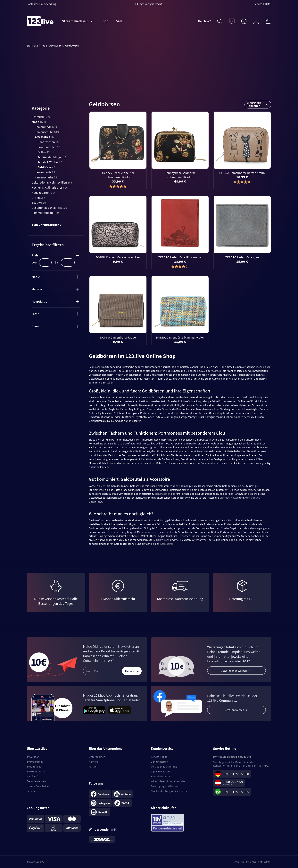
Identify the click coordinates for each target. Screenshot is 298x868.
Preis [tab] (35, 255)
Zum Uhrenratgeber (47, 225)
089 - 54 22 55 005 (236, 792)
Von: (35, 262)
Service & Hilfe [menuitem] (262, 4)
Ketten (235, 498)
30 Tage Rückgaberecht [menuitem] (149, 4)
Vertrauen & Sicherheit (164, 767)
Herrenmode (45, 172)
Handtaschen (49, 142)
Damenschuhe (47, 132)
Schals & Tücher (50, 162)
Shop (104, 21)
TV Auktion (33, 757)
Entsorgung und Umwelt (165, 786)
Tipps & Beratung (161, 771)
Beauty (39, 202)
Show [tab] (35, 326)
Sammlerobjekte (45, 213)
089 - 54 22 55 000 (236, 774)
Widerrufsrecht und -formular (168, 781)
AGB (237, 862)
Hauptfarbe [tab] (39, 301)
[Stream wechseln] (77, 21)
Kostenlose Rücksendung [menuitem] (41, 4)
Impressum (265, 862)
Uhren (38, 198)
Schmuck (41, 117)
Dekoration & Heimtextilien (52, 182)
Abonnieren (132, 671)
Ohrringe (225, 498)
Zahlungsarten (160, 762)
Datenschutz (249, 862)
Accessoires (45, 137)
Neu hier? (204, 21)
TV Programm (35, 762)
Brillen (44, 152)
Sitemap (32, 791)
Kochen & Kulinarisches (50, 187)
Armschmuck (252, 498)
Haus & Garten (44, 193)
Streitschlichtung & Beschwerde (169, 791)
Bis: (57, 262)
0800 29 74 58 (233, 782)
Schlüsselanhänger (52, 157)
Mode (39, 122)
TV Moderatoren (36, 771)
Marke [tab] (36, 277)
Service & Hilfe (159, 757)
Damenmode (46, 127)
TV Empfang (34, 767)
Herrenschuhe (46, 177)
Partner (93, 767)
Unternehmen (97, 757)
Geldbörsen (46, 167)
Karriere (93, 762)
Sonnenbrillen (49, 147)
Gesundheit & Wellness (49, 208)
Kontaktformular (161, 776)
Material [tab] (37, 289)
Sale (119, 21)
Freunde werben (36, 781)
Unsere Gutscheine (38, 786)
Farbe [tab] (35, 314)
